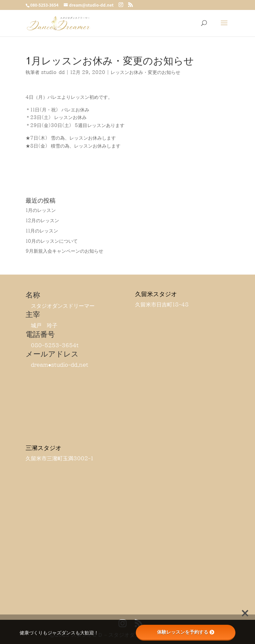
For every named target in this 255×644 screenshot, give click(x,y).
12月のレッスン (42, 221)
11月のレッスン (42, 231)
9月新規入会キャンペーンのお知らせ (64, 251)
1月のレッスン (41, 210)
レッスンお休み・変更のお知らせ (145, 72)
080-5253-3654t (55, 345)
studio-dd (53, 72)
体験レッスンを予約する (186, 632)
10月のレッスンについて (52, 241)
